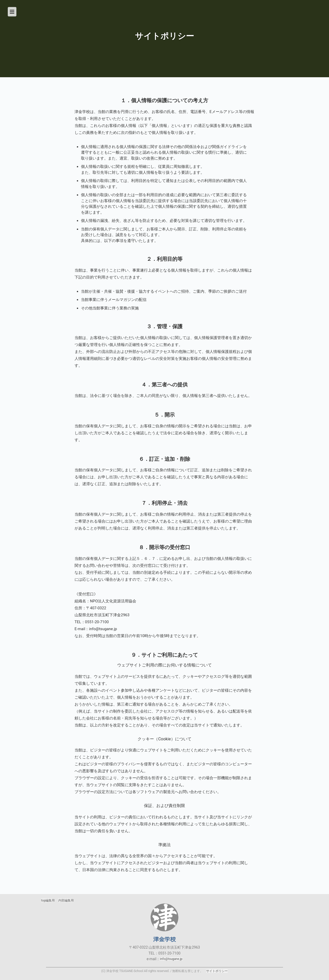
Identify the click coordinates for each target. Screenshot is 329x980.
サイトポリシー (217, 971)
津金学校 (164, 917)
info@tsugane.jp (171, 959)
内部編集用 (66, 900)
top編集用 (48, 900)
